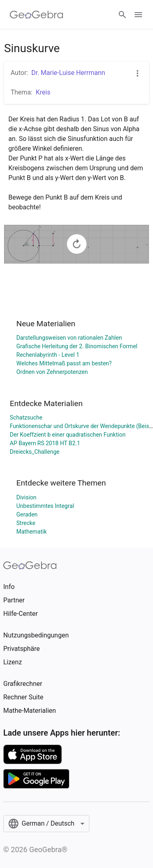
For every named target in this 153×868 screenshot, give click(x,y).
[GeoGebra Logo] (37, 15)
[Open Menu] (138, 15)
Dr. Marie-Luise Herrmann (68, 73)
